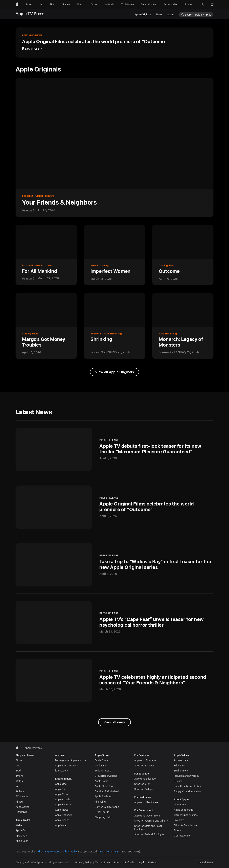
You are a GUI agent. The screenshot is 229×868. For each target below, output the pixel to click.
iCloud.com (61, 771)
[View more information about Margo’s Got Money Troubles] (46, 326)
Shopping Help (103, 817)
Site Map (152, 863)
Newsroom (180, 805)
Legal (141, 863)
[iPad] (53, 4)
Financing (100, 802)
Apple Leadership (184, 810)
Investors (179, 820)
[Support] (189, 4)
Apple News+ (63, 810)
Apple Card (22, 830)
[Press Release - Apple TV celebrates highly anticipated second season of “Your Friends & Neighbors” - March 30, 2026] (114, 680)
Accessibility (181, 760)
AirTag (19, 802)
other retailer (70, 852)
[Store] (28, 4)
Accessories (22, 807)
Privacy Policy (83, 863)
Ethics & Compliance (185, 825)
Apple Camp (101, 781)
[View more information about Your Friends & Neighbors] (114, 148)
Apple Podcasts (64, 815)
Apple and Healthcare (146, 802)
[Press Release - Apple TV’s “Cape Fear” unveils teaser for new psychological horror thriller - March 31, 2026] (114, 623)
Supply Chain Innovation (187, 791)
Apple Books (62, 820)
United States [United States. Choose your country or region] (206, 863)
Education (179, 766)
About (170, 15)
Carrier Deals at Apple (107, 807)
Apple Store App (104, 786)
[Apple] (17, 4)
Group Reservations (106, 776)
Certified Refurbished (107, 791)
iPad (18, 771)
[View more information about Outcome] (183, 255)
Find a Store (101, 760)
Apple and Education (146, 779)
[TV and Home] (128, 4)
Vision (19, 786)
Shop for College (144, 789)
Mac (18, 766)
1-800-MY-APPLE (108, 852)
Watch (19, 781)
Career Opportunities (186, 815)
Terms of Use (102, 863)
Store (19, 760)
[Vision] (95, 4)
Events (178, 830)
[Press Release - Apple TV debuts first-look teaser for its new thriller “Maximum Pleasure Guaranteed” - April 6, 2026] (114, 449)
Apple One (61, 784)
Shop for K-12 (142, 784)
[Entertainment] (149, 4)
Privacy (178, 781)
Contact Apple (182, 836)
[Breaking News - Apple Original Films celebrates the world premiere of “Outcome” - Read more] (114, 43)
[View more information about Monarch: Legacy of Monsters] (183, 326)
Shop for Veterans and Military (151, 821)
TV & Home (22, 797)
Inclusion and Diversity (186, 776)
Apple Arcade (63, 800)
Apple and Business (145, 760)
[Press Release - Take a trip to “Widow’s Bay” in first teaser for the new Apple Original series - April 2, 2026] (114, 565)
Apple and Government (147, 816)
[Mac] (41, 4)
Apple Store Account (67, 766)
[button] (202, 4)
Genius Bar (101, 766)
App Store (61, 825)
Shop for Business (144, 766)
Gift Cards (21, 812)
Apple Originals (143, 15)
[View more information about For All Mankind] (46, 255)
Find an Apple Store (49, 852)
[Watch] (81, 4)
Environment (181, 771)
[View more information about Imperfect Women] (115, 255)
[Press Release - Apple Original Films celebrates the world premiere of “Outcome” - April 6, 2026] (114, 507)
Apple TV (60, 789)
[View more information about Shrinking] (115, 326)
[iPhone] (66, 4)
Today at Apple (103, 771)
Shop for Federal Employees (150, 834)
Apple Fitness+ (63, 805)
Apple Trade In (103, 797)
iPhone (19, 776)
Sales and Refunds (124, 863)
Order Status (102, 812)
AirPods (20, 791)
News (159, 15)
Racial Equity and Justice (188, 786)
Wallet (19, 825)
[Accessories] (171, 4)
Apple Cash (22, 841)
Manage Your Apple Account (71, 760)
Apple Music (62, 794)
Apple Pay (21, 836)
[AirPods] (110, 4)
